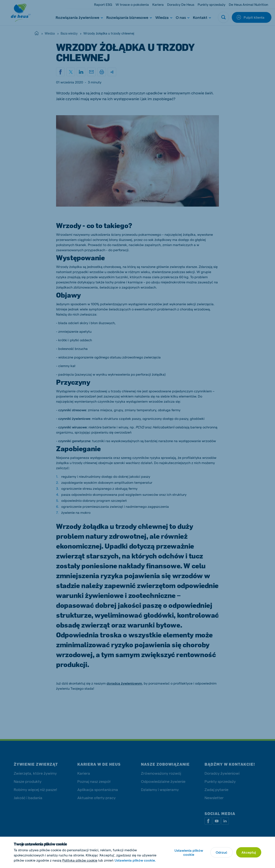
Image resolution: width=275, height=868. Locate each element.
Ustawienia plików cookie (189, 852)
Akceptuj (249, 852)
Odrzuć (222, 852)
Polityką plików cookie (80, 860)
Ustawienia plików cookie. (135, 860)
